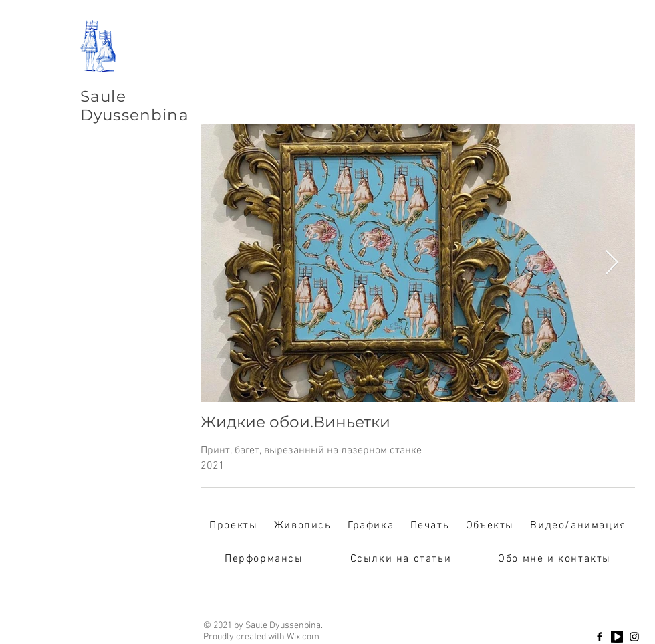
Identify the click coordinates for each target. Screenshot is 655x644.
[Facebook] (600, 637)
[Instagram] (634, 637)
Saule (103, 96)
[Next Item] (612, 263)
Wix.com (303, 637)
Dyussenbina (135, 115)
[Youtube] (617, 637)
